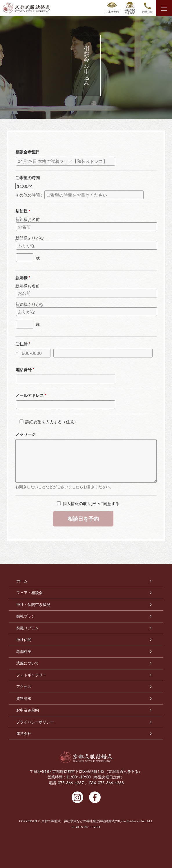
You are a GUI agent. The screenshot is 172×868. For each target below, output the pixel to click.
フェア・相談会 (29, 593)
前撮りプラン (28, 628)
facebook (95, 797)
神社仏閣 (24, 640)
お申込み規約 (28, 710)
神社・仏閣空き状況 (33, 605)
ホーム (22, 581)
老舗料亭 (24, 652)
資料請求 (24, 699)
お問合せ (147, 12)
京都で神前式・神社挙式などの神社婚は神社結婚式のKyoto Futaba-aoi (91, 821)
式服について (28, 663)
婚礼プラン (26, 616)
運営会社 (24, 734)
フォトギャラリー (31, 675)
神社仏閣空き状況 (130, 12)
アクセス (24, 687)
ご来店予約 (112, 12)
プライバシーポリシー (35, 722)
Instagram (77, 797)
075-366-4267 (71, 783)
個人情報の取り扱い (81, 503)
